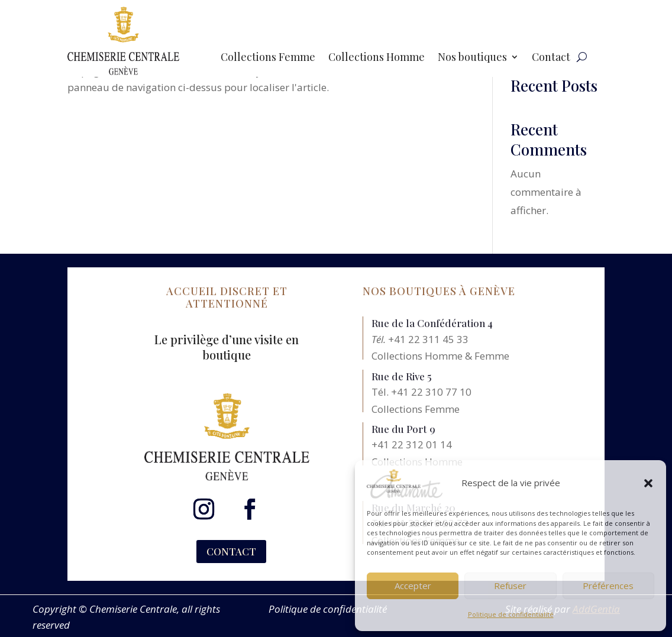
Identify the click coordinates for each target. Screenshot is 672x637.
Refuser (510, 586)
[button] (648, 483)
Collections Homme (377, 58)
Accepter (413, 586)
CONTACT (231, 551)
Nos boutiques (472, 58)
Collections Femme (268, 58)
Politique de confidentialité (511, 614)
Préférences (608, 586)
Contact (551, 58)
